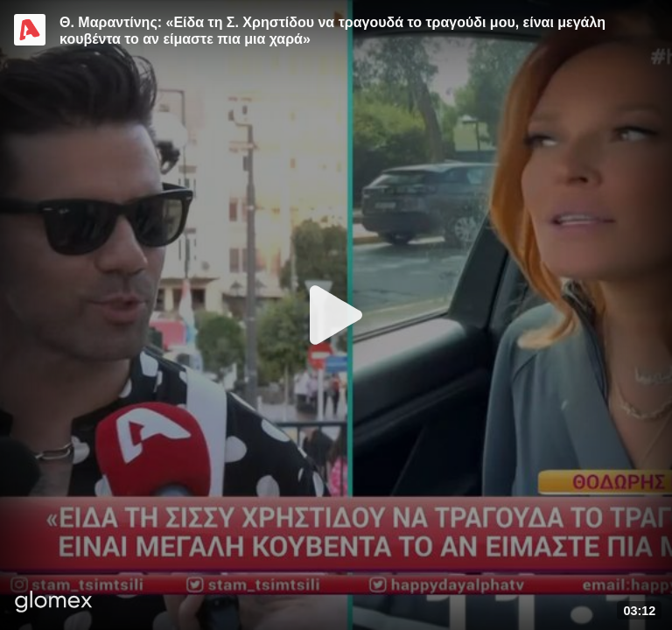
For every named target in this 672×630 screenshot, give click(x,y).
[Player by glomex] (54, 603)
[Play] (336, 315)
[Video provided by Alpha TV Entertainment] (30, 30)
